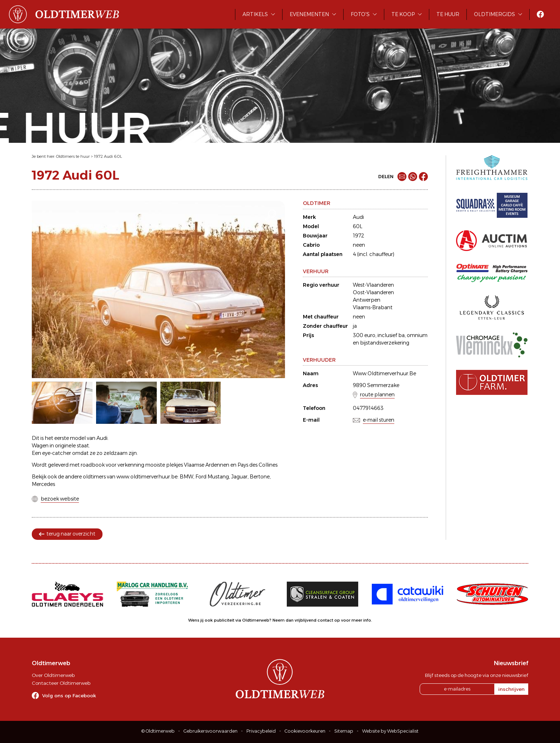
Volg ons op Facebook (69, 696)
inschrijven (511, 689)
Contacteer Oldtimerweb (61, 683)
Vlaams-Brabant (373, 307)
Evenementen (309, 14)
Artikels (255, 14)
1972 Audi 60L (108, 156)
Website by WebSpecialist (390, 731)
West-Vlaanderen (373, 285)
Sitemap (344, 731)
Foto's (360, 14)
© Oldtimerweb (158, 731)
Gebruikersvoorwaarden (211, 731)
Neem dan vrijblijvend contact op (306, 620)
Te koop (403, 14)
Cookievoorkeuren (305, 731)
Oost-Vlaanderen (373, 292)
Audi (358, 217)
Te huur (448, 14)
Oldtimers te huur (73, 156)
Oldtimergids (494, 14)
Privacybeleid (261, 731)
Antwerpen (367, 300)
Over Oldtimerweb (53, 675)
